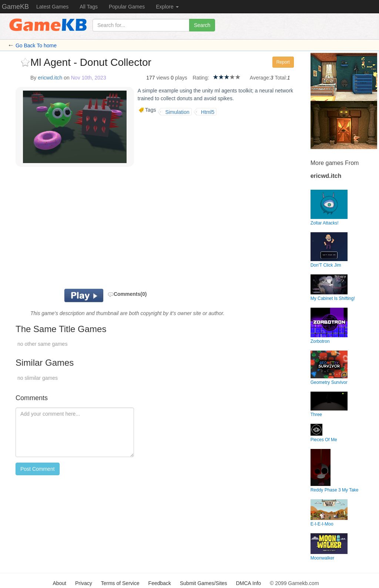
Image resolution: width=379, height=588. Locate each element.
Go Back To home (36, 45)
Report (283, 62)
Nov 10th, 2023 (89, 78)
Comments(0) (127, 294)
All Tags (89, 7)
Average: (260, 78)
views (163, 78)
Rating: (201, 78)
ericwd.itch (50, 78)
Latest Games (52, 7)
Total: (281, 78)
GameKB (15, 7)
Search (202, 25)
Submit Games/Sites (204, 583)
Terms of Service (120, 583)
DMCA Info (248, 583)
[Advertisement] (102, 230)
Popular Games (127, 7)
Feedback (160, 583)
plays (181, 78)
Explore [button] (167, 7)
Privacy (84, 583)
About (59, 583)
